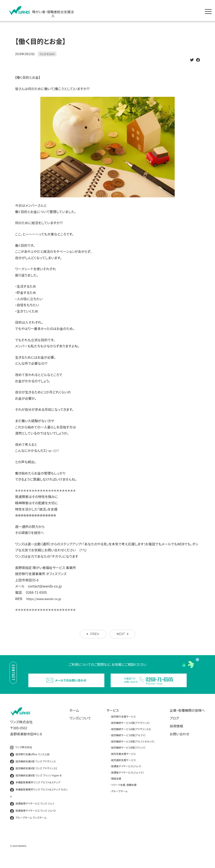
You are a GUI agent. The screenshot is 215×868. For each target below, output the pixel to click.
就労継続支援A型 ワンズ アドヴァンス (33, 769)
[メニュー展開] (209, 10)
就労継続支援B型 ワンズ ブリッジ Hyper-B (36, 783)
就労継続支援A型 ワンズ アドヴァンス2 (34, 776)
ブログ (174, 725)
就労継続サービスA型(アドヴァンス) (130, 730)
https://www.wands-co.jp (46, 599)
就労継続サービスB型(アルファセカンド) (133, 748)
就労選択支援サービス (123, 767)
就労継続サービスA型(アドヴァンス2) (131, 736)
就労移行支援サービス (123, 724)
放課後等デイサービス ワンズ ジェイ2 (33, 818)
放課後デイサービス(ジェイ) (126, 773)
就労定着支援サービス (123, 761)
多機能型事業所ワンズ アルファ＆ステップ (35, 790)
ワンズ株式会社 (21, 755)
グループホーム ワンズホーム (28, 825)
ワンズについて (80, 725)
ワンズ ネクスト (47, 54)
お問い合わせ (180, 741)
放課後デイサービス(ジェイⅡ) (127, 779)
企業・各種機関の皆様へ (187, 717)
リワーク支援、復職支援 (124, 792)
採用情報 (176, 733)
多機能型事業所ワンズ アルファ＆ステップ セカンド (39, 800)
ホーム (74, 717)
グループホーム (119, 798)
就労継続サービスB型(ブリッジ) (128, 755)
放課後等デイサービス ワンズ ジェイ (32, 811)
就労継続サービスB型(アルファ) (128, 742)
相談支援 (116, 786)
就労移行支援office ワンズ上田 (30, 762)
